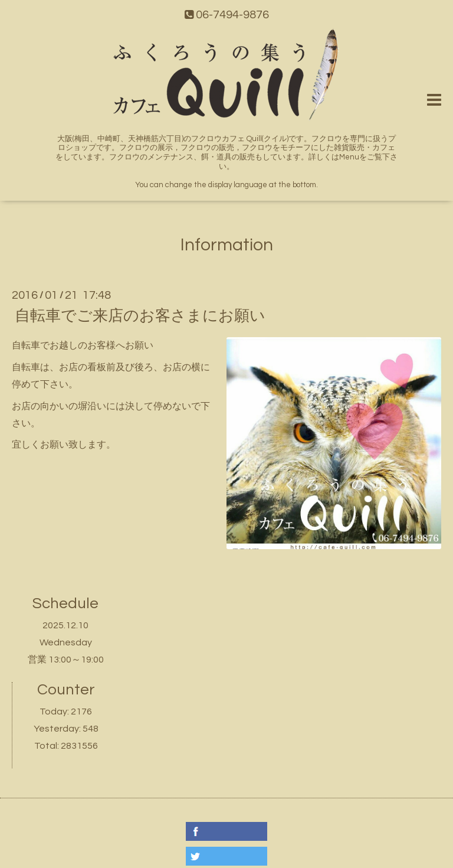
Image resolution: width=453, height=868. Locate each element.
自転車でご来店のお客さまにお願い (140, 316)
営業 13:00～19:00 (66, 660)
